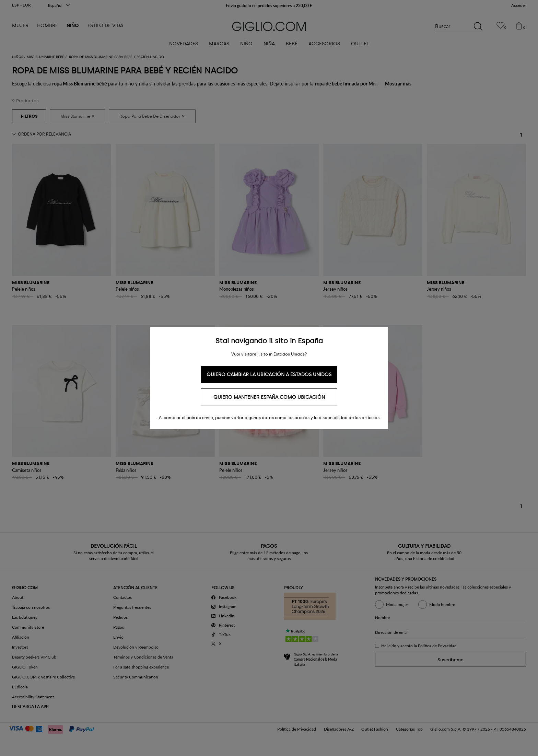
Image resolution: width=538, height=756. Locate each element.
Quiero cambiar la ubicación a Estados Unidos (269, 375)
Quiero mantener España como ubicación (269, 397)
